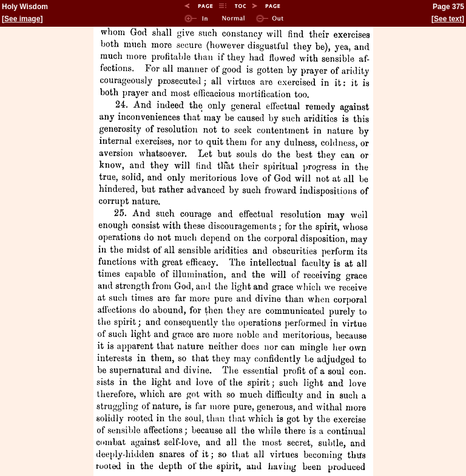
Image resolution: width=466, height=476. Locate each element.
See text (448, 19)
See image (22, 19)
